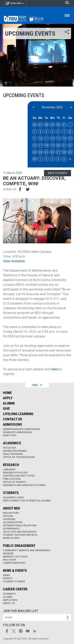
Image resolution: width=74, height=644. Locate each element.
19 (52, 145)
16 (35, 145)
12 (52, 138)
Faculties (9, 448)
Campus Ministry (14, 563)
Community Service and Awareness (27, 550)
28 (46, 125)
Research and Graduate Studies (24, 485)
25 (46, 152)
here (55, 369)
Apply (8, 398)
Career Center (15, 589)
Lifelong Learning (18, 414)
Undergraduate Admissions (21, 429)
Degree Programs (15, 451)
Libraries (9, 470)
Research (11, 465)
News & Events (15, 570)
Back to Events (58, 173)
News (6, 575)
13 (58, 138)
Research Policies (15, 473)
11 (46, 138)
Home (7, 393)
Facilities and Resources (20, 532)
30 (58, 125)
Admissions (13, 424)
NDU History (11, 513)
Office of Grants (14, 482)
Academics (12, 443)
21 (64, 145)
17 (40, 145)
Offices (8, 516)
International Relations (20, 526)
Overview (9, 519)
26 (35, 125)
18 (46, 145)
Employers (10, 600)
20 (58, 145)
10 (40, 138)
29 (52, 125)
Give (6, 409)
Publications (12, 479)
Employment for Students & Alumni (27, 501)
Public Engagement (19, 546)
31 (64, 125)
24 (40, 152)
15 (70, 138)
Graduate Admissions (17, 432)
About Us (9, 603)
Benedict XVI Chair (15, 557)
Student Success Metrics (20, 535)
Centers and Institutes (19, 476)
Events (8, 578)
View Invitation (14, 261)
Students (11, 493)
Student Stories (14, 582)
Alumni (9, 403)
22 (70, 145)
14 (64, 138)
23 (35, 152)
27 (40, 125)
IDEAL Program (13, 454)
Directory (10, 435)
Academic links (13, 498)
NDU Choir (10, 560)
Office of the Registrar (19, 457)
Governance (11, 529)
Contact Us (13, 419)
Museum (8, 554)
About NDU (11, 508)
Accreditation (13, 522)
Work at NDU (11, 538)
